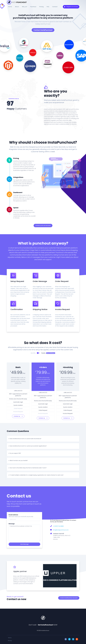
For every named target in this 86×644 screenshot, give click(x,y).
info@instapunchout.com (61, 530)
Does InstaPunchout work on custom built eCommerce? (25, 439)
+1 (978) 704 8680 (58, 526)
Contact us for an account (43, 225)
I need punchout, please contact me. (24, 533)
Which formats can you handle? (18, 461)
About (17, 7)
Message (12, 524)
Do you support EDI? (15, 453)
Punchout (33, 7)
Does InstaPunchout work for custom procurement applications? (27, 446)
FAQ (48, 7)
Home (10, 7)
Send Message (24, 544)
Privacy (10, 641)
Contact (55, 7)
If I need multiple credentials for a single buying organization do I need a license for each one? (36, 475)
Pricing (41, 7)
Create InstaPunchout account (69, 598)
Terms (10, 638)
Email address (13, 515)
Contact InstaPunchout (43, 30)
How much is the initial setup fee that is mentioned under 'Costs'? (27, 468)
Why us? (25, 7)
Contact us (18, 416)
